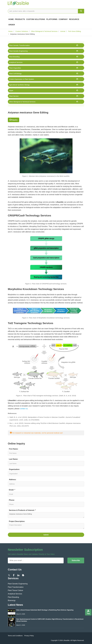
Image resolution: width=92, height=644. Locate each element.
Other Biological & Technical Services (44, 31)
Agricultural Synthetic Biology (19, 85)
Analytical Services (16, 62)
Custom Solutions (36, 19)
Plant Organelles (15, 68)
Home (11, 19)
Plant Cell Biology (15, 74)
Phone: (12, 500)
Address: (13, 480)
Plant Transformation (16, 587)
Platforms (52, 19)
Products (20, 19)
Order (12, 25)
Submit (46, 535)
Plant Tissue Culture (15, 590)
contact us (24, 409)
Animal (63, 31)
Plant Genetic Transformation (19, 45)
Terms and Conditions (15, 636)
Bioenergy (12, 600)
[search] (81, 11)
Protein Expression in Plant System (22, 79)
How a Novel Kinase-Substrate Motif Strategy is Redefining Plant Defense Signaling (45, 610)
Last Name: (13, 459)
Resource (74, 19)
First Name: (14, 449)
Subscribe (76, 560)
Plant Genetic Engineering (18, 51)
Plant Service (14, 96)
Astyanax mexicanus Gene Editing (46, 515)
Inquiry (15, 120)
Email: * (12, 490)
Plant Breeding (14, 57)
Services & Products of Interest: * (22, 510)
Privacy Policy (29, 636)
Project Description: (17, 521)
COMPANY (63, 19)
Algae (11, 90)
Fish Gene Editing (74, 31)
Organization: (14, 469)
